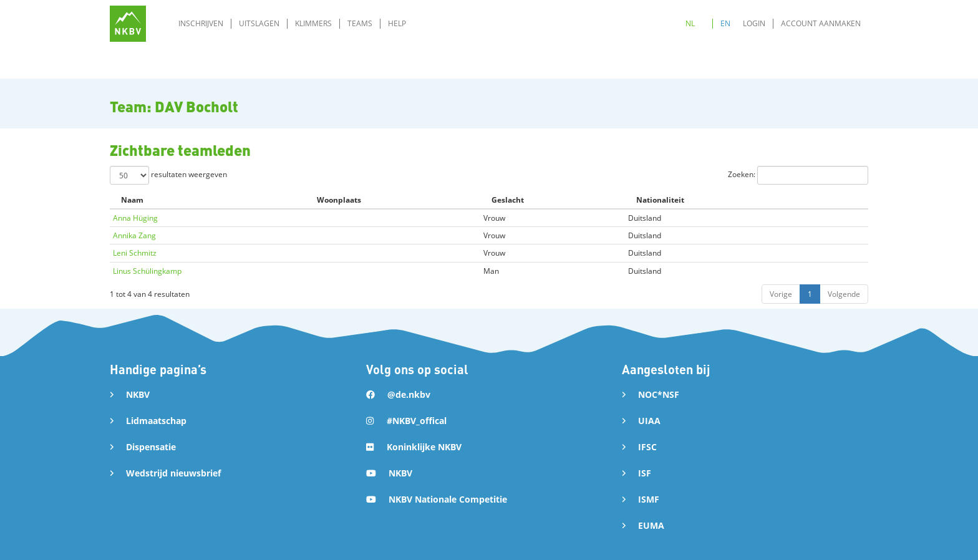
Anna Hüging (135, 218)
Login (754, 23)
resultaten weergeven (168, 175)
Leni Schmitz (135, 253)
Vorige (781, 294)
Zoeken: (798, 175)
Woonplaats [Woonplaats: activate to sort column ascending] (339, 200)
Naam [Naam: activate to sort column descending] (132, 200)
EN (725, 23)
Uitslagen (259, 23)
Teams (360, 23)
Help (397, 23)
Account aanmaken (821, 23)
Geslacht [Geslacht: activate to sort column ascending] (508, 200)
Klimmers (313, 23)
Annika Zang (134, 235)
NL (690, 23)
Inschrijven (201, 23)
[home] (128, 24)
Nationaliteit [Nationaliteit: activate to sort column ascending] (660, 200)
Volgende (844, 294)
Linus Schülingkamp (147, 271)
